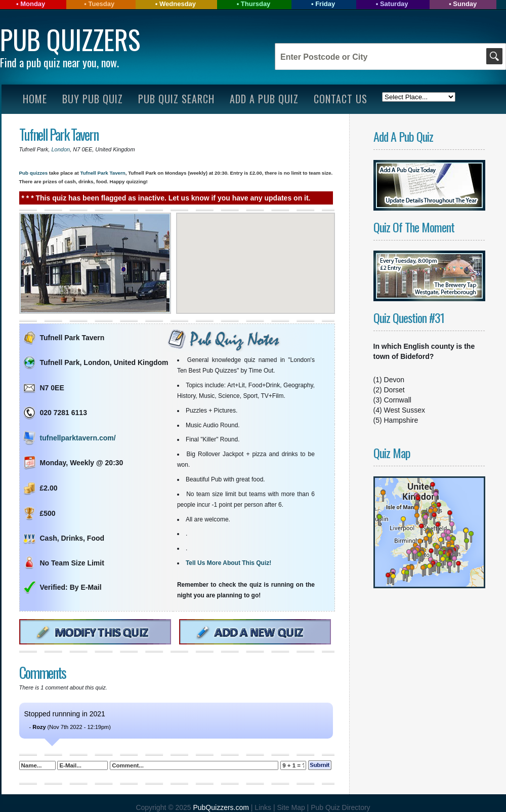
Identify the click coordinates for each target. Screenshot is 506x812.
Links (263, 807)
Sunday (465, 4)
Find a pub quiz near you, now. (59, 62)
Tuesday (101, 4)
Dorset (394, 390)
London (61, 149)
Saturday (394, 4)
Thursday (256, 4)
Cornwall (398, 400)
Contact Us (341, 99)
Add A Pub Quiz (264, 99)
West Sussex (405, 410)
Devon (394, 380)
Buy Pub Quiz (93, 99)
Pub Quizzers (70, 39)
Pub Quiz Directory (340, 807)
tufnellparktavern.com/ (78, 438)
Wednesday (178, 4)
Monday (33, 4)
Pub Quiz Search (176, 99)
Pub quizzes (34, 173)
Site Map (292, 807)
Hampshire (401, 420)
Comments (43, 673)
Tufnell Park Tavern (59, 134)
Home (35, 99)
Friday (325, 4)
